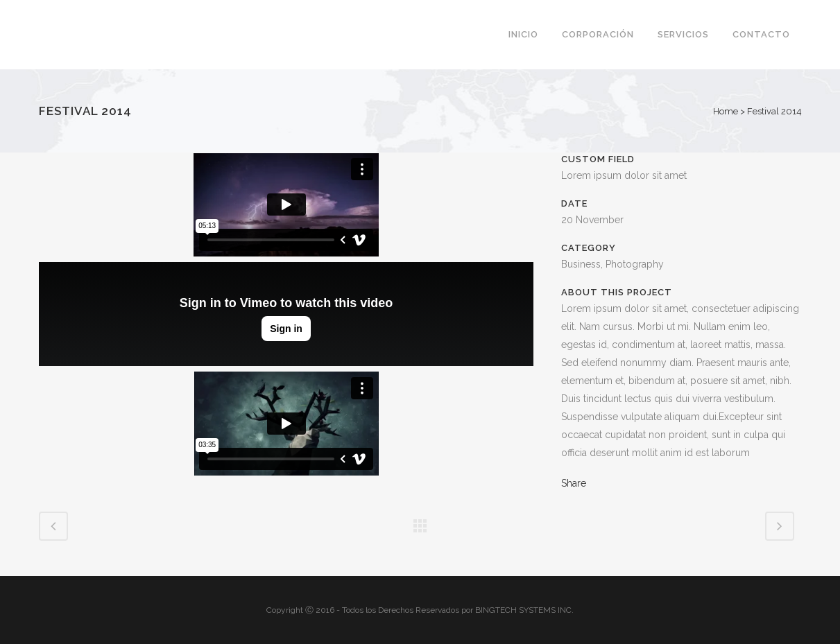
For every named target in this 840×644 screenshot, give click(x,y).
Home (726, 111)
